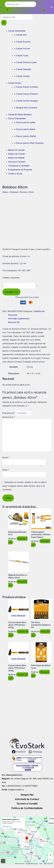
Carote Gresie (15, 83)
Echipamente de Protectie (20, 170)
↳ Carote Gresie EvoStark (26, 87)
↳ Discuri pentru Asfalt (25, 122)
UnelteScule (39, 311)
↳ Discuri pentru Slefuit (25, 136)
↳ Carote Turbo (21, 56)
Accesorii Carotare (17, 162)
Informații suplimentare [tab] (19, 319)
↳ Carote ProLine (22, 49)
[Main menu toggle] (51, 7)
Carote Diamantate (17, 31)
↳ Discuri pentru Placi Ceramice (29, 143)
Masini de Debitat (16, 158)
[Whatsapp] (35, 752)
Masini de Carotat (16, 150)
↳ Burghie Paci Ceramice (26, 108)
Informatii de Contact (27, 799)
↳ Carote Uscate (22, 76)
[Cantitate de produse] (20, 286)
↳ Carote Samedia (23, 69)
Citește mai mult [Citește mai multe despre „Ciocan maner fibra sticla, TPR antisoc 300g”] (18, 676)
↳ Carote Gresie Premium (26, 94)
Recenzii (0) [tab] (14, 322)
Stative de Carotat (17, 154)
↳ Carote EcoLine (22, 42)
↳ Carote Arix (20, 35)
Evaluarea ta (9, 413)
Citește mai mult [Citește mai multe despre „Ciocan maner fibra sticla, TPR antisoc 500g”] (18, 633)
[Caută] (8, 10)
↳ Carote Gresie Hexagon (26, 101)
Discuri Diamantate (17, 118)
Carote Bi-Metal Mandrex (20, 114)
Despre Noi (27, 795)
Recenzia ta (9, 417)
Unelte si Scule (15, 174)
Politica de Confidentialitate (27, 808)
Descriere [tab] (13, 315)
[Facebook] (19, 752)
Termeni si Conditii (27, 804)
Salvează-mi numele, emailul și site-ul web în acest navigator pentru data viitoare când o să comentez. (25, 486)
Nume (6, 457)
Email (6, 470)
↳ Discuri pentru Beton (25, 129)
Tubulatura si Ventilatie (19, 166)
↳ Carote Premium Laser (25, 62)
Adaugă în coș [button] (18, 540)
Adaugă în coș (12, 292)
